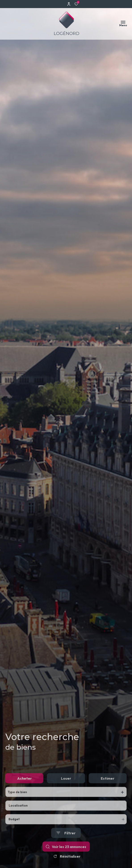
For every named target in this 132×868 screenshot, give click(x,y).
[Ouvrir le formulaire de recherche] (66, 843)
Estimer (108, 788)
